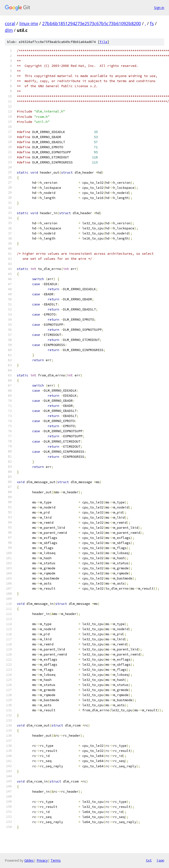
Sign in (159, 8)
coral (10, 23)
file (104, 42)
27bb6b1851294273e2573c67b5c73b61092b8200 (91, 23)
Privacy (42, 860)
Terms (56, 860)
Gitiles (29, 860)
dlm (9, 30)
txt (149, 860)
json (160, 860)
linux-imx (29, 23)
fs (152, 23)
